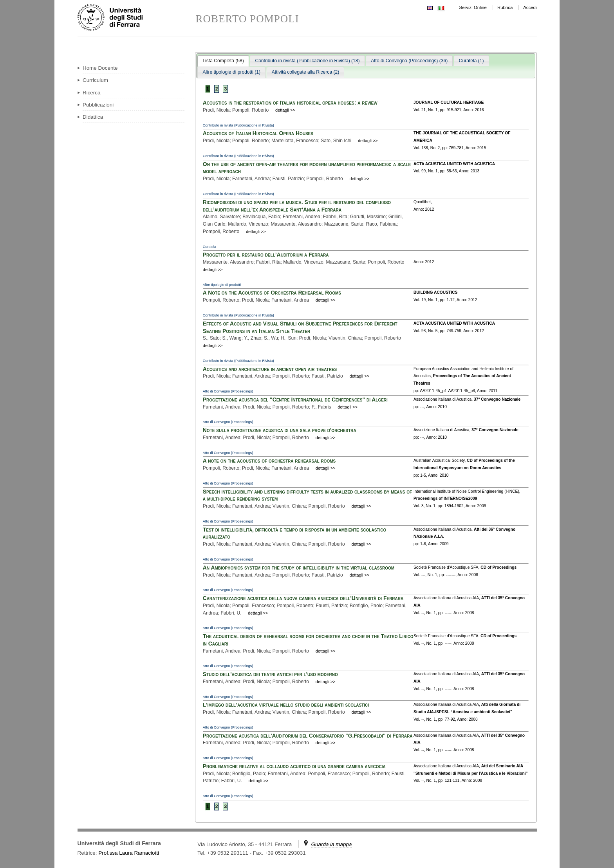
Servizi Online (473, 7)
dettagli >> (285, 110)
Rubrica (505, 7)
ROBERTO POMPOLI (247, 19)
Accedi (530, 7)
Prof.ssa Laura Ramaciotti (129, 853)
